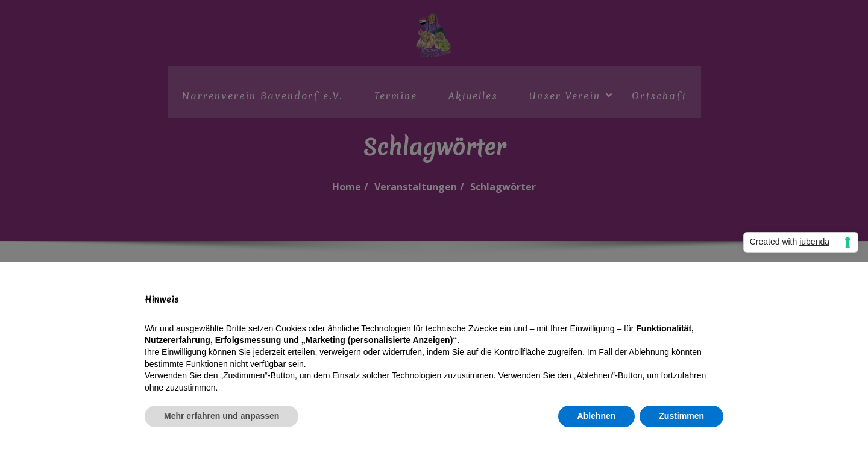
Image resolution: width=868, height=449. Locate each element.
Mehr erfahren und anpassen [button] (222, 416)
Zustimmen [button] (681, 416)
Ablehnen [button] (597, 416)
